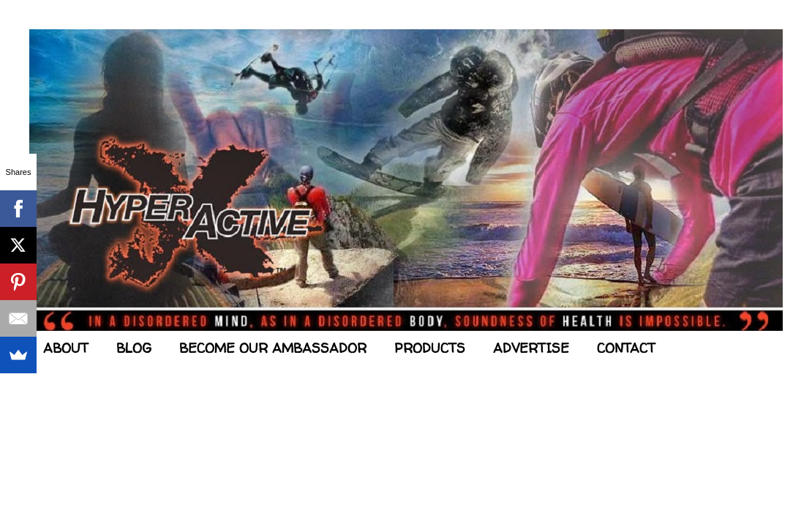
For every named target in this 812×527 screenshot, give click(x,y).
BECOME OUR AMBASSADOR (273, 348)
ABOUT (66, 348)
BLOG (134, 348)
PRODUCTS (430, 348)
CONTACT (626, 348)
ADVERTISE (531, 348)
